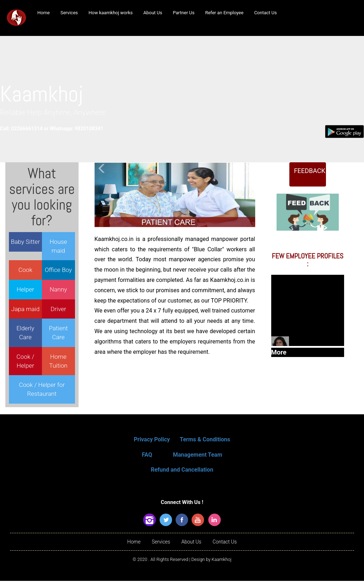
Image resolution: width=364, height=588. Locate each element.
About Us (191, 549)
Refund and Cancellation (182, 477)
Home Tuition (58, 363)
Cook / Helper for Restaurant (42, 391)
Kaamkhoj (221, 566)
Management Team (197, 462)
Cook (25, 272)
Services (161, 549)
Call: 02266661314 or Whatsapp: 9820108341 (57, 130)
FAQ (147, 462)
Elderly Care (25, 334)
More (308, 355)
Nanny (58, 291)
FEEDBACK (310, 182)
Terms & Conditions (205, 447)
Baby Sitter (26, 243)
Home (134, 549)
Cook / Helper (25, 363)
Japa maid (25, 311)
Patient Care (58, 334)
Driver (58, 311)
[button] (102, 197)
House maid (58, 248)
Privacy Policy (152, 447)
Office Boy (58, 272)
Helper (25, 291)
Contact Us (225, 549)
